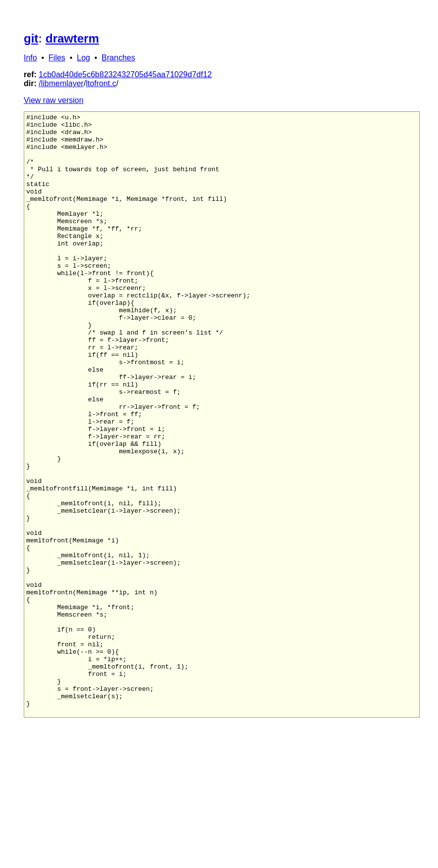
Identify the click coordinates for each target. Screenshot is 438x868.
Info (30, 58)
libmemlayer (62, 83)
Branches (118, 58)
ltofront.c (101, 83)
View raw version (54, 100)
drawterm (72, 38)
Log (83, 58)
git (31, 38)
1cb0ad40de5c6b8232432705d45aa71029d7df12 (125, 74)
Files (57, 58)
